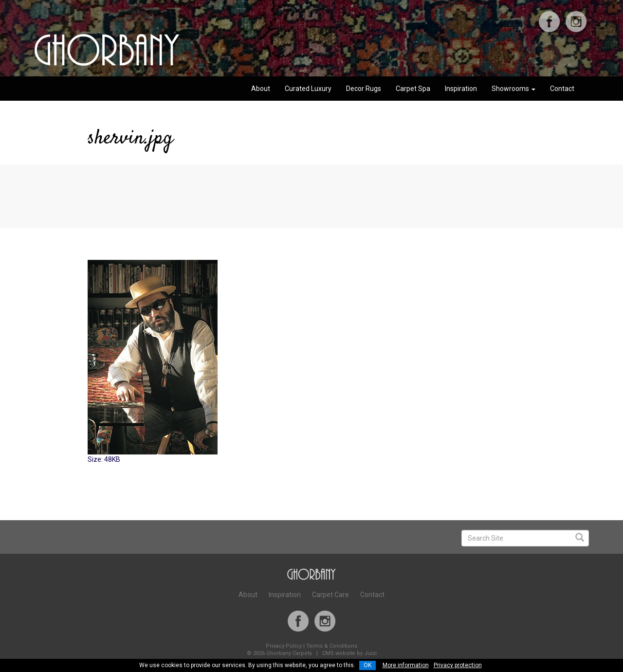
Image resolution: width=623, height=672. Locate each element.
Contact (562, 89)
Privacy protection (458, 665)
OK (367, 665)
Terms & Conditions (332, 646)
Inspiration (461, 89)
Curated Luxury (308, 89)
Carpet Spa (413, 89)
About (261, 89)
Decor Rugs (364, 89)
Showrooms (513, 89)
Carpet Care (330, 595)
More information (406, 665)
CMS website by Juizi (349, 653)
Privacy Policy (284, 646)
